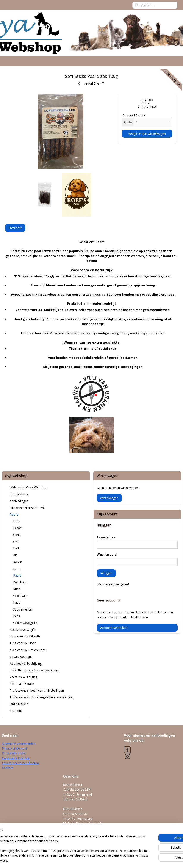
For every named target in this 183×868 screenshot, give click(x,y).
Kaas (17, 602)
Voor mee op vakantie (25, 636)
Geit (16, 542)
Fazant (18, 528)
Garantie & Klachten (16, 758)
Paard (17, 575)
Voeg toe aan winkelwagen (147, 133)
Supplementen (23, 609)
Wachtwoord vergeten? (113, 584)
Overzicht (15, 228)
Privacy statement (15, 748)
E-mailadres (106, 537)
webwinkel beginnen (101, 860)
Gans (17, 535)
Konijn (18, 562)
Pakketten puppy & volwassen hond (35, 670)
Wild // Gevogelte (25, 623)
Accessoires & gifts (23, 630)
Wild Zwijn (20, 596)
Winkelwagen (109, 498)
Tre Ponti (16, 711)
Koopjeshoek (19, 494)
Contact (7, 768)
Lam (16, 569)
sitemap (75, 860)
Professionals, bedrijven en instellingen (37, 690)
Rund (17, 589)
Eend (17, 521)
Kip (15, 555)
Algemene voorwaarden (19, 744)
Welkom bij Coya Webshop (28, 487)
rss (84, 860)
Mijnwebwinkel (138, 860)
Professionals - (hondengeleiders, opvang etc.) (42, 697)
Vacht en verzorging (23, 677)
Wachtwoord (107, 554)
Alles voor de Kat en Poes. (28, 650)
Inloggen (106, 573)
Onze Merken (19, 704)
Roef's (14, 514)
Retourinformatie (14, 753)
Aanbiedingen (19, 501)
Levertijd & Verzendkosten (20, 763)
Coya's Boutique (21, 657)
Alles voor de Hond (23, 643)
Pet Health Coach (22, 684)
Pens (17, 616)
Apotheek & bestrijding (26, 663)
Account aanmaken (114, 628)
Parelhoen (20, 582)
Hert (16, 548)
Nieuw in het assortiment (27, 508)
